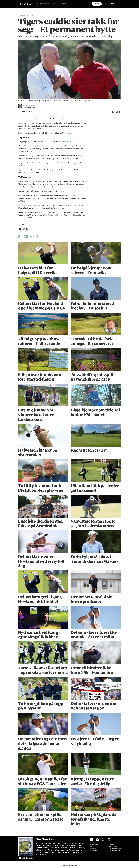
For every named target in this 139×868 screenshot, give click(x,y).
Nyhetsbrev (97, 4)
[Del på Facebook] (113, 112)
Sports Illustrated (64, 142)
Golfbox (106, 4)
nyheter (22, 225)
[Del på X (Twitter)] (116, 112)
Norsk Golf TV (47, 4)
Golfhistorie (56, 4)
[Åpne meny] (119, 4)
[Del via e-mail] (119, 112)
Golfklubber (38, 4)
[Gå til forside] (25, 4)
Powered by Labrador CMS (69, 865)
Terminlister (65, 4)
